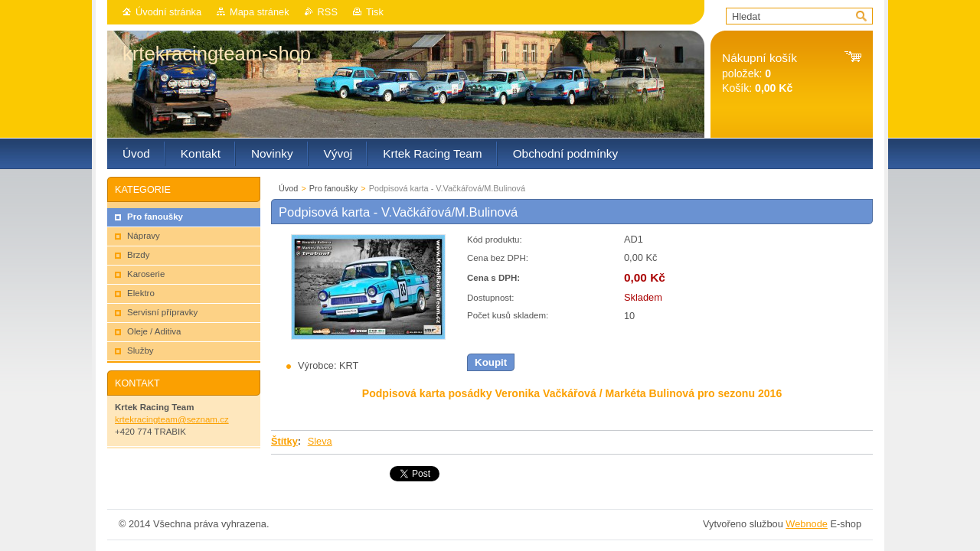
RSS (328, 12)
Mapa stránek (260, 12)
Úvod (288, 188)
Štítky (284, 441)
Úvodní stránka (168, 12)
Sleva (320, 441)
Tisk (375, 12)
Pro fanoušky (333, 188)
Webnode (807, 524)
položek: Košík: (759, 73)
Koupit (491, 362)
